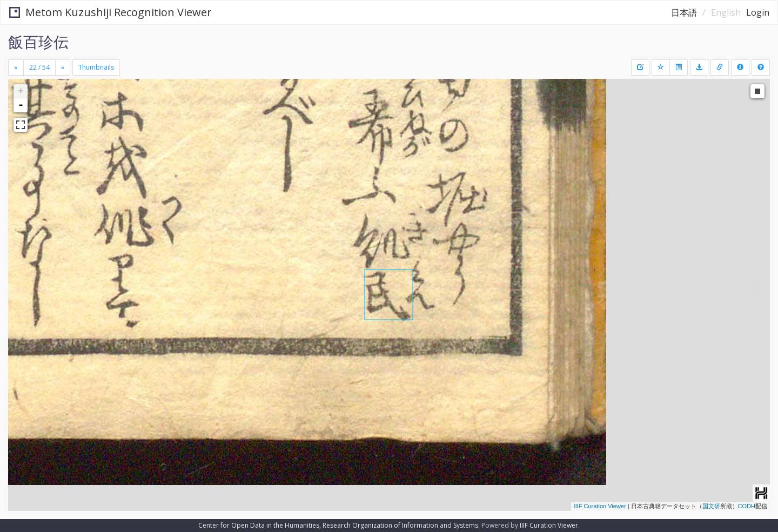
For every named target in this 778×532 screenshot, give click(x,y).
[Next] (63, 68)
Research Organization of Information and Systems (400, 525)
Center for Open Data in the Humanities (259, 525)
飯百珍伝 (38, 42)
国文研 (711, 506)
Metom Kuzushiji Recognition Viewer (110, 12)
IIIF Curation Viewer (600, 506)
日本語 (684, 12)
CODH (747, 506)
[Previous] (16, 68)
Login (758, 12)
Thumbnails (96, 67)
